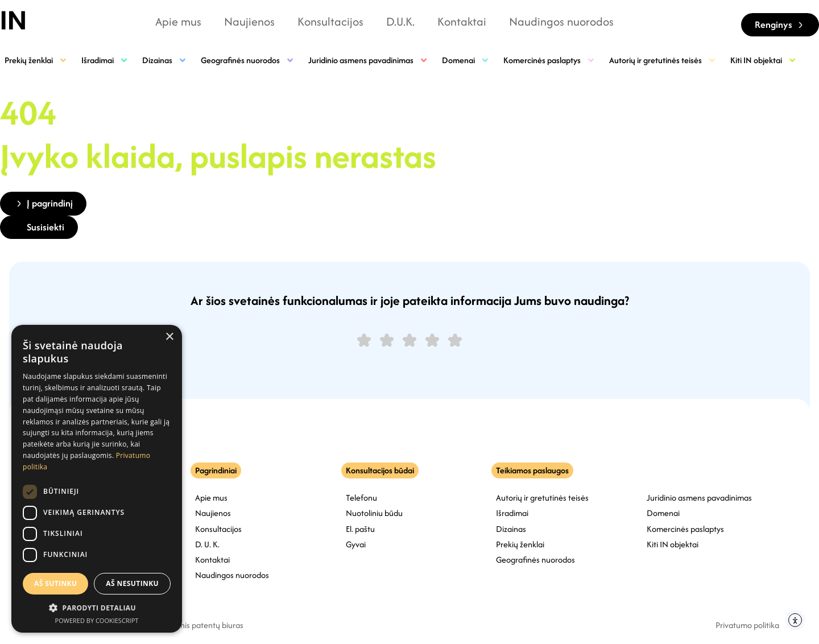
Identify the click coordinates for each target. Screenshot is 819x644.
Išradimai (105, 60)
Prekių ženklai (36, 60)
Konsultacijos (330, 21)
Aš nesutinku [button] (132, 583)
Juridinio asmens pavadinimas (368, 60)
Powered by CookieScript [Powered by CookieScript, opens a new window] (97, 620)
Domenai (466, 60)
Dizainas (165, 60)
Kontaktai (462, 21)
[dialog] (97, 479)
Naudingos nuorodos (561, 21)
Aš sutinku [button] (55, 583)
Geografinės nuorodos (248, 60)
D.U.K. (400, 21)
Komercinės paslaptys (549, 60)
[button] (97, 608)
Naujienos (249, 21)
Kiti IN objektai (764, 60)
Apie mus (178, 21)
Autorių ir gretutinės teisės (663, 60)
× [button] (169, 337)
